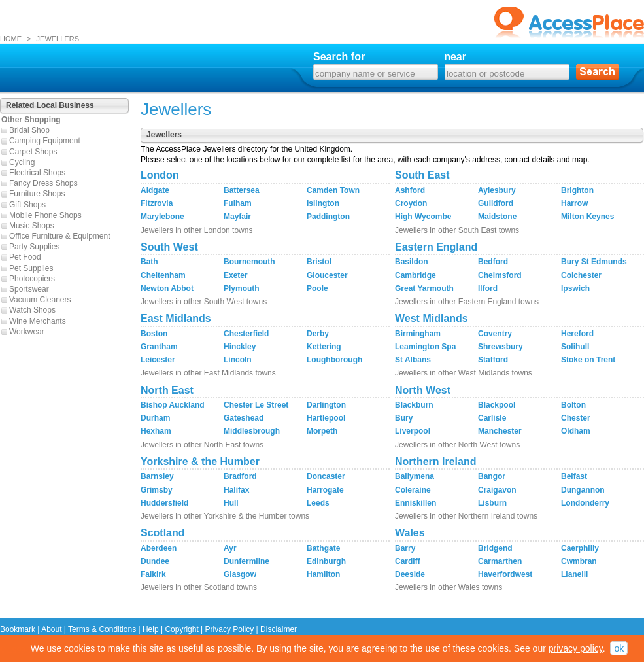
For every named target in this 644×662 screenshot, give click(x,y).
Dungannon (583, 490)
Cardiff (408, 561)
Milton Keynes (587, 217)
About (51, 629)
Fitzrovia (157, 203)
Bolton (573, 405)
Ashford (410, 190)
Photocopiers (32, 279)
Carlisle (492, 418)
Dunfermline (246, 561)
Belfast (574, 476)
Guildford (496, 203)
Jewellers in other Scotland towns (199, 587)
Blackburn (414, 405)
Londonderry (585, 503)
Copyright (181, 629)
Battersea (242, 190)
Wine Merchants (38, 321)
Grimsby (157, 490)
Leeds (318, 503)
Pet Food (25, 257)
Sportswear (29, 289)
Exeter (236, 275)
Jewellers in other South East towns (457, 230)
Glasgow (240, 574)
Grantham (159, 347)
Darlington (326, 405)
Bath (149, 262)
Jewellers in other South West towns (204, 302)
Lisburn (492, 503)
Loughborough (334, 360)
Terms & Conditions (102, 629)
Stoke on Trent (588, 360)
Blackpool (497, 405)
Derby (318, 334)
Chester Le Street (256, 405)
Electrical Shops (37, 173)
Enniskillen (415, 503)
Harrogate (325, 490)
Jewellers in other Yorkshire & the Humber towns (225, 516)
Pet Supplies (31, 268)
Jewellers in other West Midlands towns (464, 373)
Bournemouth (249, 262)
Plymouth (242, 288)
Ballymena (415, 476)
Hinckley (240, 347)
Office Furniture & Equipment (60, 236)
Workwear (27, 332)
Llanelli (574, 574)
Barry (405, 548)
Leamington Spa (425, 347)
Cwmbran (579, 561)
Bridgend (495, 548)
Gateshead (244, 418)
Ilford (488, 288)
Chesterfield (246, 334)
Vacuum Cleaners (40, 300)
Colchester (581, 275)
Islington (323, 203)
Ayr (230, 548)
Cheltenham (163, 275)
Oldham (576, 431)
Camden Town (333, 190)
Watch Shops (32, 310)
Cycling (22, 162)
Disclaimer (279, 629)
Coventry (495, 334)
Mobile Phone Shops (45, 215)
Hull (231, 503)
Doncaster (326, 476)
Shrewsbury (500, 347)
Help (151, 629)
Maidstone (497, 217)
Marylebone (162, 217)
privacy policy (576, 648)
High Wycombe (423, 217)
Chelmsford (500, 275)
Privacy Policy (230, 629)
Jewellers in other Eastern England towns (467, 302)
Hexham (156, 431)
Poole (317, 288)
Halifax (236, 490)
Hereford (577, 334)
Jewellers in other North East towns (202, 445)
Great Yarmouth (424, 288)
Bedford (493, 262)
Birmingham (418, 334)
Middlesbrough (252, 431)
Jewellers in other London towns (196, 230)
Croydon (411, 203)
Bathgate (323, 548)
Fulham (238, 203)
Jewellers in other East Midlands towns (208, 373)
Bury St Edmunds (594, 262)
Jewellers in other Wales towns (449, 587)
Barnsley (157, 476)
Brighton (577, 190)
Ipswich (575, 288)
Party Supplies (34, 247)
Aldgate (155, 190)
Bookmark (18, 629)
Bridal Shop (29, 130)
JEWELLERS (58, 39)
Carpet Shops (33, 152)
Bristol (319, 262)
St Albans (413, 360)
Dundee (155, 561)
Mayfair (237, 217)
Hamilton (323, 574)
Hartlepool (326, 418)
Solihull (575, 347)
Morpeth (322, 431)
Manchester (500, 431)
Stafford (493, 360)
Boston (154, 334)
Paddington (328, 217)
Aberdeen (159, 548)
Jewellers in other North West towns (457, 445)
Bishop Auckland (173, 405)
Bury (404, 418)
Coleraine (413, 490)
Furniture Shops (37, 194)
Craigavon (497, 490)
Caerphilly (580, 548)
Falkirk (153, 574)
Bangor (492, 476)
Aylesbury (497, 190)
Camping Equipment (45, 141)
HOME (11, 39)
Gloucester (327, 275)
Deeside (410, 574)
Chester (576, 418)
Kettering (324, 347)
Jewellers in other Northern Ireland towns (466, 516)
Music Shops (32, 226)
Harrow (574, 203)
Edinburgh (326, 561)
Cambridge (415, 275)
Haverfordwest (505, 574)
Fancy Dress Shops (43, 183)
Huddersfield (164, 503)
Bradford (240, 476)
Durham (155, 418)
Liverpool (413, 431)
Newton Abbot (167, 288)
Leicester (158, 360)
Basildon (412, 262)
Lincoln (238, 360)
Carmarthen (500, 561)
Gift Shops (27, 205)
